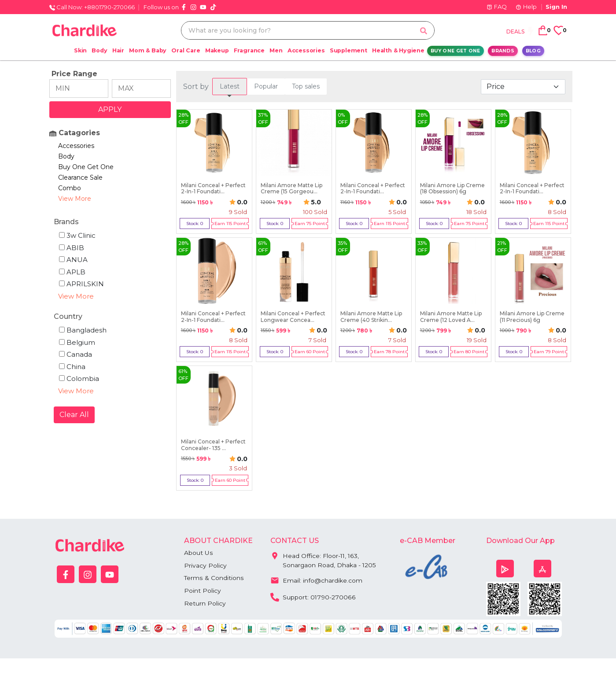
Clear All (74, 415)
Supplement (349, 50)
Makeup (217, 50)
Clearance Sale (80, 177)
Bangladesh (83, 330)
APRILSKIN (81, 284)
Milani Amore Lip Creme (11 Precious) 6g (532, 317)
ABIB (72, 248)
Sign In (556, 7)
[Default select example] (523, 87)
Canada (76, 354)
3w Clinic (77, 235)
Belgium (77, 342)
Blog (533, 51)
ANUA (73, 260)
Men (276, 50)
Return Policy (205, 604)
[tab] (230, 87)
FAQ (497, 7)
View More (75, 199)
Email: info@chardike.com (316, 580)
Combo (70, 188)
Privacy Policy (205, 565)
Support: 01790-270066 (313, 597)
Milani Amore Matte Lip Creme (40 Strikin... (371, 317)
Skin (80, 50)
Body (99, 50)
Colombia (79, 379)
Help (526, 7)
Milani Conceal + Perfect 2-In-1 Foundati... (213, 188)
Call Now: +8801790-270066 (92, 7)
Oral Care (186, 50)
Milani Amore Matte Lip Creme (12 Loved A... (451, 317)
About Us (198, 553)
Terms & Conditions (214, 578)
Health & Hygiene (398, 50)
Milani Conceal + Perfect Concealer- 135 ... (213, 445)
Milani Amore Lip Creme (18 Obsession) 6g (452, 188)
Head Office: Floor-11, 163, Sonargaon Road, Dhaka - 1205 (323, 559)
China (72, 367)
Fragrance (249, 50)
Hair (118, 50)
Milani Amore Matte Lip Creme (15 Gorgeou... (291, 188)
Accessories (306, 50)
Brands (503, 51)
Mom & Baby (148, 50)
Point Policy (203, 591)
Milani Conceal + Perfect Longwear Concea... (293, 317)
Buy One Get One (456, 51)
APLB (72, 272)
